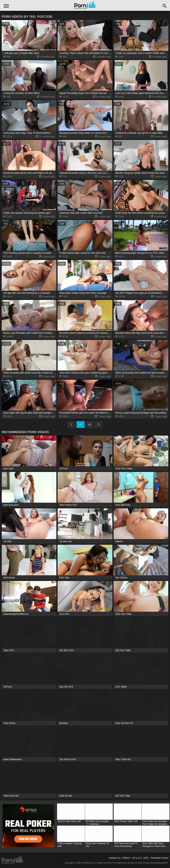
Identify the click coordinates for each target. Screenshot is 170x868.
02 (90, 425)
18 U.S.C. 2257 (141, 858)
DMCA (126, 858)
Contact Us (115, 858)
